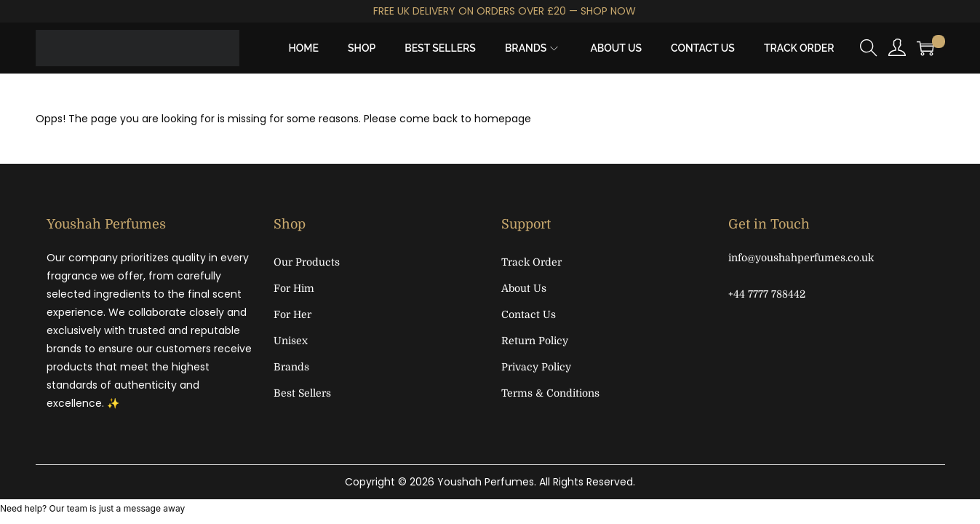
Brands (291, 367)
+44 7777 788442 (767, 294)
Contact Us (529, 314)
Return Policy (535, 341)
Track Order (531, 262)
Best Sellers (302, 393)
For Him (294, 288)
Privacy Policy (536, 367)
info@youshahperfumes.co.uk (801, 258)
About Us (524, 288)
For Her (292, 314)
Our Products (307, 262)
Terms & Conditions (550, 393)
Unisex (291, 341)
